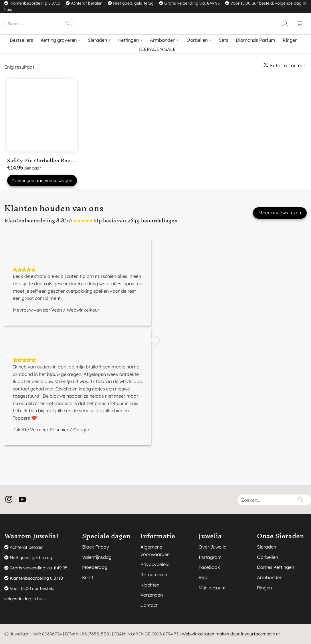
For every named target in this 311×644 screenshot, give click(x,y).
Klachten (150, 585)
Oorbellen (199, 40)
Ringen (290, 40)
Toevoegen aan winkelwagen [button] (42, 181)
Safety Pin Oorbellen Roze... (42, 160)
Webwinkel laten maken (205, 634)
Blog (204, 577)
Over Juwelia (213, 547)
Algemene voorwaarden (155, 551)
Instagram (210, 557)
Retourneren (154, 575)
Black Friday (96, 547)
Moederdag (95, 567)
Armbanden (165, 40)
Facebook (209, 567)
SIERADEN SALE (157, 49)
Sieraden (99, 40)
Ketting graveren (61, 40)
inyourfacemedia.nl (260, 634)
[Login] (285, 24)
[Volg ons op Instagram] (11, 500)
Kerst (88, 577)
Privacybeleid (155, 564)
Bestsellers (21, 40)
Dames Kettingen (276, 567)
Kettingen (130, 40)
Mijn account (212, 588)
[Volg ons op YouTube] (24, 500)
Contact (149, 605)
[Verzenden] (69, 23)
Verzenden (152, 595)
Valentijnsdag (97, 557)
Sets (224, 40)
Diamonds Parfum (255, 40)
